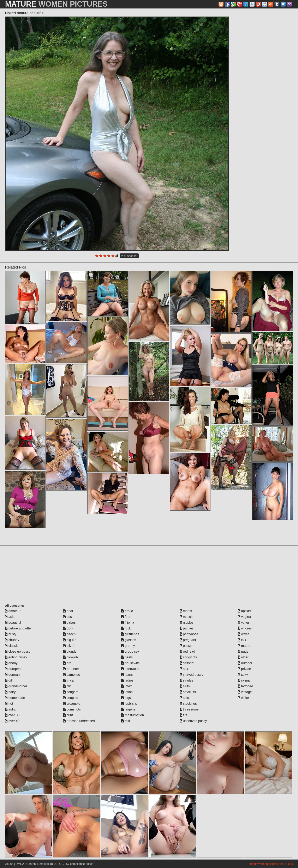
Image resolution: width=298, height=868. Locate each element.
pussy (186, 646)
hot (9, 704)
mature (245, 646)
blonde (70, 651)
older (243, 657)
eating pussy (16, 657)
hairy (10, 692)
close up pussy (18, 651)
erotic (127, 611)
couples (71, 698)
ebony (11, 663)
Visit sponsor (129, 256)
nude (243, 651)
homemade (15, 698)
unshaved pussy (193, 721)
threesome (189, 709)
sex (184, 669)
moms (186, 611)
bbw (68, 628)
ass (67, 617)
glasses (129, 640)
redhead (187, 651)
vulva (243, 623)
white (243, 698)
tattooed (245, 686)
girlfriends (130, 634)
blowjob (70, 657)
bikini (69, 646)
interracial (130, 669)
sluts (185, 686)
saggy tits (188, 657)
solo (184, 698)
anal (68, 611)
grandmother (16, 686)
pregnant (188, 640)
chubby (12, 640)
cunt (68, 715)
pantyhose (189, 634)
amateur (13, 611)
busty (11, 634)
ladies (127, 680)
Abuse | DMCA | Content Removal (27, 864)
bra (67, 663)
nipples (187, 623)
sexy (243, 675)
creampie (72, 704)
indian (11, 709)
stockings (188, 704)
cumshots (72, 709)
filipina (128, 623)
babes (69, 623)
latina (127, 692)
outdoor (245, 663)
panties (187, 628)
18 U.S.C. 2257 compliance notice (71, 864)
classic (12, 646)
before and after (18, 628)
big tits (70, 640)
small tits (188, 692)
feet (126, 617)
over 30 (12, 715)
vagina (244, 617)
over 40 (12, 721)
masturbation (133, 715)
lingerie (128, 709)
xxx (242, 640)
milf (126, 721)
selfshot (187, 663)
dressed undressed (79, 721)
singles (186, 680)
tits (183, 715)
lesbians (129, 704)
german (12, 675)
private (244, 669)
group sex (130, 651)
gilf (9, 680)
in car (69, 680)
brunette (71, 669)
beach (69, 634)
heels (127, 657)
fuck (126, 628)
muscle (187, 617)
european (14, 669)
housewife (130, 663)
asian (11, 617)
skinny (244, 680)
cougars (71, 692)
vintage (245, 692)
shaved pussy (191, 675)
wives (244, 634)
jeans (127, 675)
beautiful (13, 623)
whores (245, 628)
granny (128, 646)
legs (126, 698)
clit (67, 686)
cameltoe (71, 675)
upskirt (244, 611)
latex (126, 686)
